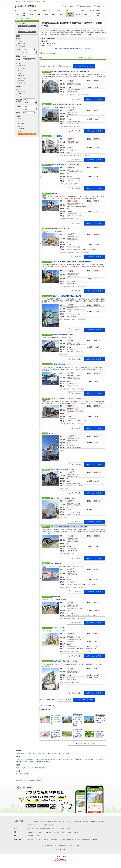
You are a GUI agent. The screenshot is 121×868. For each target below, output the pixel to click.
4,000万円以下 (50, 759)
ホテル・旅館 (21, 81)
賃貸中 (19, 119)
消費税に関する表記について (51, 825)
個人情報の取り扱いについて (35, 825)
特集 (29, 840)
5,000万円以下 (59, 759)
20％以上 (44, 768)
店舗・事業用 (34, 829)
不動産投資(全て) (21, 753)
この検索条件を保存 (63, 48)
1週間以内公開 (21, 46)
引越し (33, 840)
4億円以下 (40, 762)
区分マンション (21, 66)
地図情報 (95, 840)
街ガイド (69, 840)
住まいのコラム (76, 840)
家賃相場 (68, 829)
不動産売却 (30, 836)
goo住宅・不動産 (18, 821)
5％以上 (24, 768)
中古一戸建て (57, 832)
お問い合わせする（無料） (94, 99)
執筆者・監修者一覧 (87, 840)
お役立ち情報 (17, 839)
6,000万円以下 (69, 759)
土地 (63, 832)
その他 (19, 96)
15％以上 (37, 768)
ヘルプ (55, 846)
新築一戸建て (49, 832)
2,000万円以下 (30, 759)
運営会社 (77, 846)
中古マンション (41, 832)
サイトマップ (70, 846)
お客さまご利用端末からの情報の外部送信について (53, 821)
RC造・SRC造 (21, 91)
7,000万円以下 (79, 759)
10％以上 (31, 768)
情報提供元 (85, 821)
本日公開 (20, 41)
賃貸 (29, 829)
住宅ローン (75, 832)
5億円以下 (47, 762)
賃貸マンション (56, 829)
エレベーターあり (22, 129)
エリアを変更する (27, 32)
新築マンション (32, 832)
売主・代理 (20, 121)
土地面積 (19, 106)
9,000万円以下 (99, 759)
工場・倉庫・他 (21, 83)
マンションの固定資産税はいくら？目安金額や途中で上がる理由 (55, 719)
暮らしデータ (62, 840)
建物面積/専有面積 (19, 101)
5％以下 (18, 768)
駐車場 (63, 829)
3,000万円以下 (40, 759)
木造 (19, 89)
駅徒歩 (18, 113)
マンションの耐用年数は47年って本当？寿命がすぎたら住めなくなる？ (56, 734)
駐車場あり (20, 131)
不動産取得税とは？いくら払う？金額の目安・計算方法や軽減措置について (78, 734)
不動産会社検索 (53, 840)
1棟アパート (21, 71)
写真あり (20, 126)
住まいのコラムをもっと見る (87, 744)
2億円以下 (26, 762)
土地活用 (37, 836)
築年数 (18, 60)
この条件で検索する (26, 134)
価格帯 (18, 50)
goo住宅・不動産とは (33, 821)
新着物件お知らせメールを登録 (81, 48)
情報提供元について (21, 780)
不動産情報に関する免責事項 (34, 780)
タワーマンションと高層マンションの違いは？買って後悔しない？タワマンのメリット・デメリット (78, 719)
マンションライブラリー (42, 840)
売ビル (19, 73)
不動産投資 (68, 832)
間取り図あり (21, 124)
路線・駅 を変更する (27, 26)
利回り (18, 56)
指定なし (20, 39)
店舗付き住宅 (21, 76)
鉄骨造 (19, 94)
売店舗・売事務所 (22, 78)
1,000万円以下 (20, 759)
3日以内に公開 (21, 44)
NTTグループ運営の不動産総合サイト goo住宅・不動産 (30, 1)
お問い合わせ (62, 846)
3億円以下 (33, 762)
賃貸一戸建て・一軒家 (45, 829)
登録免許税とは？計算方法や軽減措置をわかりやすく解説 (100, 734)
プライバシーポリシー (47, 846)
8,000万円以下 (89, 759)
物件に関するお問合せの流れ (74, 821)
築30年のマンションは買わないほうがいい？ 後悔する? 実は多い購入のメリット (100, 719)
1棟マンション (21, 68)
